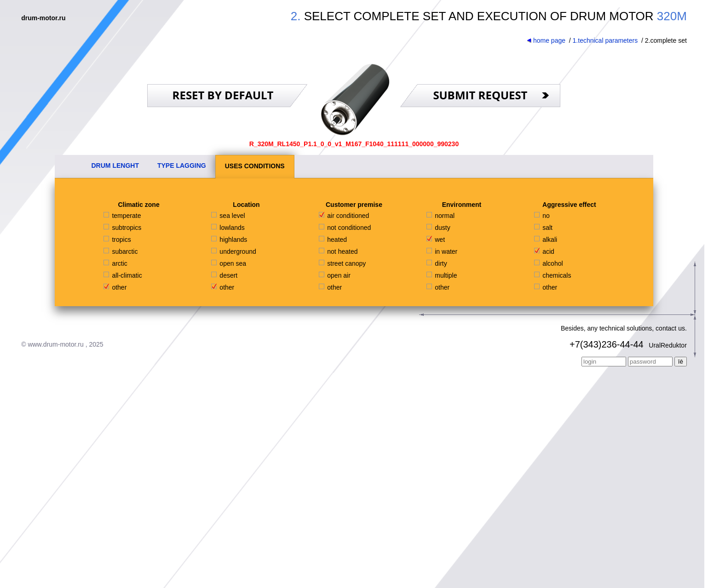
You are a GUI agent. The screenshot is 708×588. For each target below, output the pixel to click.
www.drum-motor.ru (55, 344)
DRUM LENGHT (115, 166)
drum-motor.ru (43, 18)
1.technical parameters (605, 40)
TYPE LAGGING (182, 166)
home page (546, 40)
